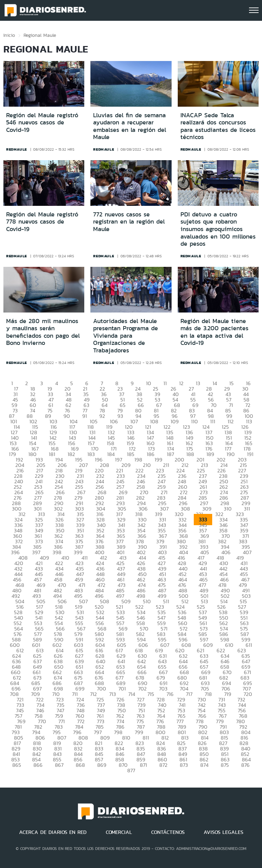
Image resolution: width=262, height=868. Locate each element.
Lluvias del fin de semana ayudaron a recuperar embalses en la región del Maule (130, 126)
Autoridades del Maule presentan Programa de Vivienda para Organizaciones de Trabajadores (126, 336)
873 (184, 765)
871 (143, 765)
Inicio (9, 35)
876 (245, 765)
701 (122, 689)
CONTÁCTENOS (168, 832)
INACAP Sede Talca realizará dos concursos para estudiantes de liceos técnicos (218, 126)
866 (38, 765)
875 (225, 765)
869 (102, 765)
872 (163, 765)
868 (80, 765)
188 (190, 454)
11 (165, 383)
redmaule (17, 149)
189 (210, 454)
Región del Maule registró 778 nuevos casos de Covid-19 (42, 222)
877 (131, 770)
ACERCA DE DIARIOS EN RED (53, 832)
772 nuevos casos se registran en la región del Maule (129, 222)
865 (17, 765)
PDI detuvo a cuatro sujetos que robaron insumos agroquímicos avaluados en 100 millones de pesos (218, 229)
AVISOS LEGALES (223, 832)
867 (59, 765)
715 (151, 694)
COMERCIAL (119, 832)
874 (204, 765)
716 (170, 694)
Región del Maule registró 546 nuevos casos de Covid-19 (42, 123)
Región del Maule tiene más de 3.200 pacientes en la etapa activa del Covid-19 (214, 332)
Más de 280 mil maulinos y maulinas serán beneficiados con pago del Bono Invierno (43, 332)
